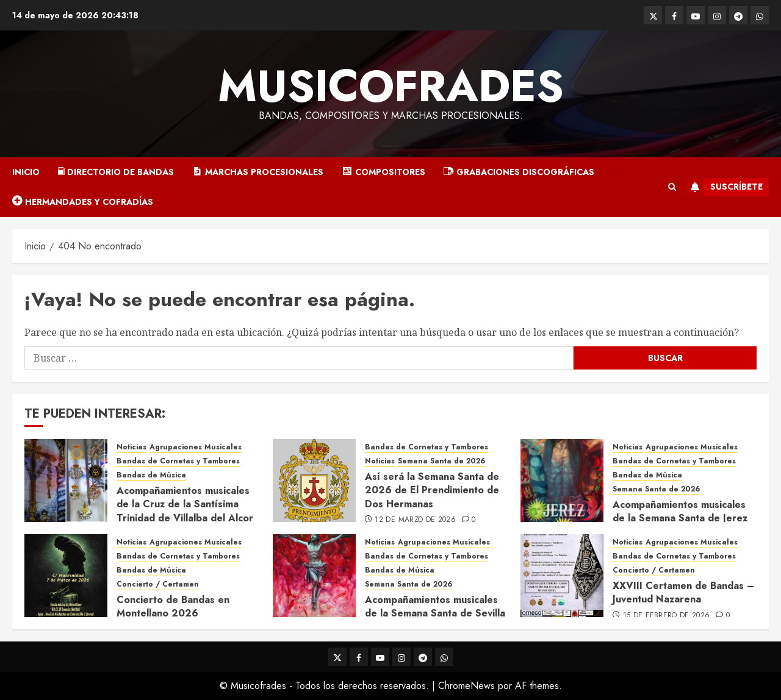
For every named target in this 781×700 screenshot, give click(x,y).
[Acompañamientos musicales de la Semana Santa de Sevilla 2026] (314, 576)
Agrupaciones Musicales (196, 447)
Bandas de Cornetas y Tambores (178, 461)
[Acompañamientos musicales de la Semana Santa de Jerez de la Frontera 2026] (562, 480)
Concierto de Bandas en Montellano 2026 (173, 606)
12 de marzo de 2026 (415, 520)
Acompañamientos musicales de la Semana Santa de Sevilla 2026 (435, 613)
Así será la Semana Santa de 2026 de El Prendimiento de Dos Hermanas (432, 490)
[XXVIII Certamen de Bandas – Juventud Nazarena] (562, 576)
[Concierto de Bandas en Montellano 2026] (66, 576)
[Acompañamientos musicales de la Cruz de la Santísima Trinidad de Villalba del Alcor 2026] (66, 480)
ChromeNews (466, 686)
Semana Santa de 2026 (441, 461)
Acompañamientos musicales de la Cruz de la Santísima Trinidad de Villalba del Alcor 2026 (185, 511)
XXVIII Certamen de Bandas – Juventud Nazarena (683, 592)
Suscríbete (724, 187)
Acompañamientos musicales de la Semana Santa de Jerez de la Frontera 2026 (680, 518)
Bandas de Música (151, 475)
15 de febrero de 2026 (667, 616)
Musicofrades (391, 86)
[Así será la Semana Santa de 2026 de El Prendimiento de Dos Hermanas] (314, 480)
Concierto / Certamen (158, 584)
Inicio (26, 172)
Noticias (131, 447)
